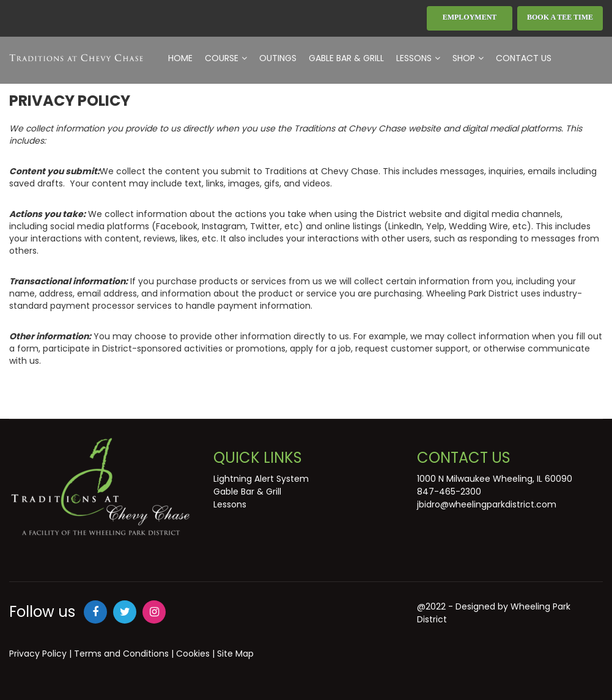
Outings (278, 58)
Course (226, 58)
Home (180, 58)
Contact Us (524, 58)
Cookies (193, 654)
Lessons (418, 58)
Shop (468, 58)
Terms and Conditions (121, 654)
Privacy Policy (38, 654)
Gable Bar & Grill (346, 58)
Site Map (235, 654)
